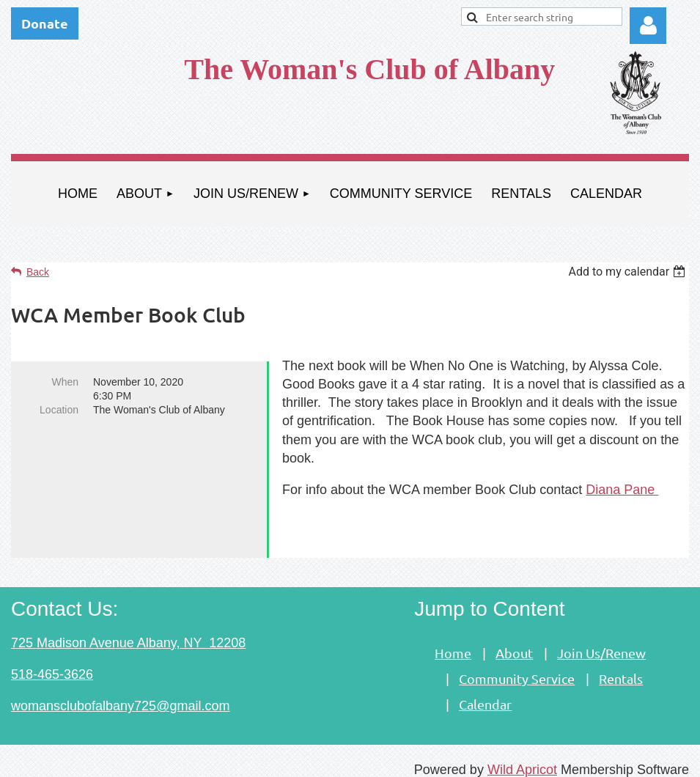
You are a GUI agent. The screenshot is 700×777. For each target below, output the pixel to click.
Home (453, 641)
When (65, 382)
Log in (648, 26)
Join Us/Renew (601, 641)
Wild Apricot (522, 758)
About (514, 641)
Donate (45, 23)
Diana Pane (622, 490)
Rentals (621, 667)
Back (38, 272)
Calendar (485, 692)
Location (59, 410)
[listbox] (629, 272)
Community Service (517, 667)
